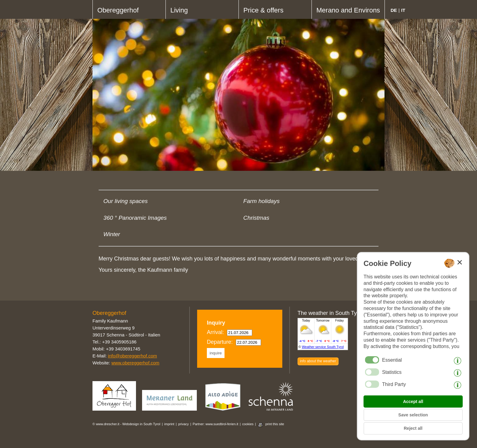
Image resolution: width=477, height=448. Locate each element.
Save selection (413, 415)
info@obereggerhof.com (132, 356)
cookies (248, 424)
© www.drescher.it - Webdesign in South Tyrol (126, 424)
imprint (169, 424)
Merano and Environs (348, 10)
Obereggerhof (118, 10)
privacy (184, 424)
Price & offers (263, 10)
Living (179, 10)
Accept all (413, 401)
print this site (275, 424)
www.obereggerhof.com (135, 363)
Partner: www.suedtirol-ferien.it (215, 424)
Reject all (413, 428)
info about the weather (318, 361)
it (403, 10)
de (394, 10)
